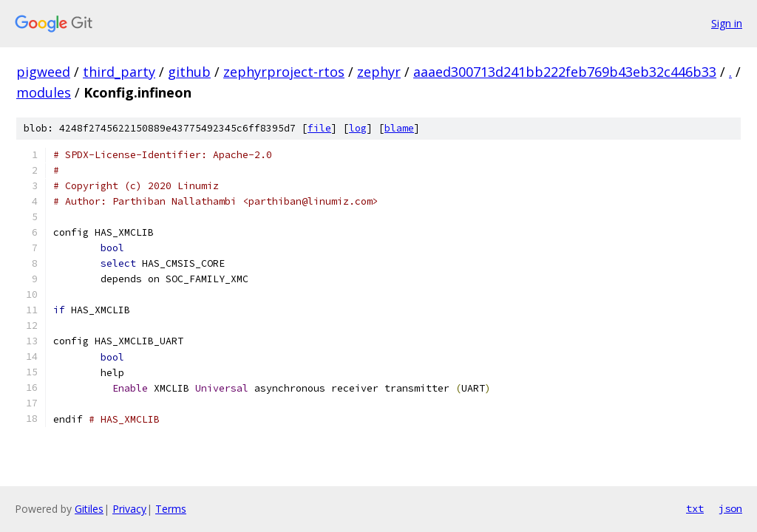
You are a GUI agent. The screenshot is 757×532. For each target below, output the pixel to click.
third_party (119, 72)
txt (695, 508)
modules (44, 92)
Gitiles (89, 509)
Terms (171, 509)
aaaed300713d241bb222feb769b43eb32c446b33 (565, 72)
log (358, 128)
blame (399, 128)
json (730, 508)
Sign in (727, 23)
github (189, 72)
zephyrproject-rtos (284, 72)
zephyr (379, 72)
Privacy (129, 509)
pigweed (43, 72)
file (319, 128)
